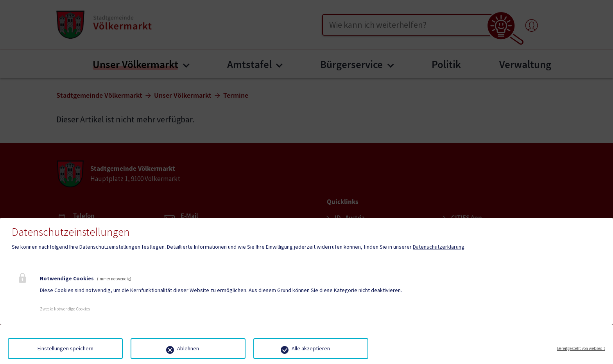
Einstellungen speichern (65, 348)
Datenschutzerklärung (439, 247)
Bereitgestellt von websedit (581, 348)
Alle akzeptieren (311, 348)
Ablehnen (188, 348)
